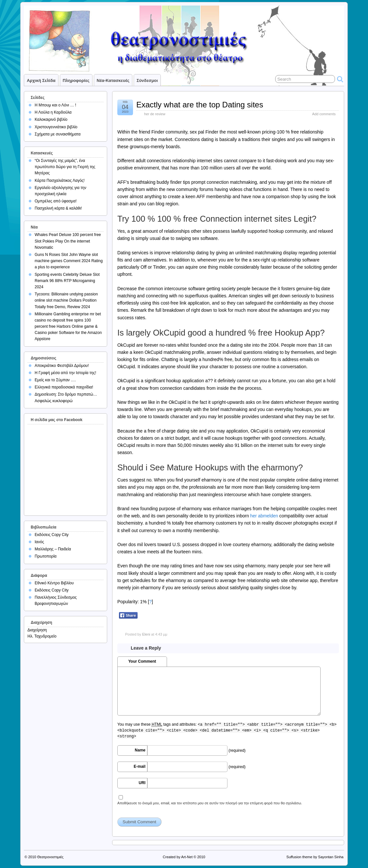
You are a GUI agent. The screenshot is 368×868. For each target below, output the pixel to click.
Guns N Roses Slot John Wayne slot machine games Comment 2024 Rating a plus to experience (69, 261)
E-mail (140, 766)
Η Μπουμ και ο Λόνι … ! (55, 105)
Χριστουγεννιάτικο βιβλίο (56, 127)
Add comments (324, 114)
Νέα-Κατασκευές (113, 80)
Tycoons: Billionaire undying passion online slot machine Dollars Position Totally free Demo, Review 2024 (66, 300)
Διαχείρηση (37, 630)
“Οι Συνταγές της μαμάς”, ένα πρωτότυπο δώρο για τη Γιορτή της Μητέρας (65, 167)
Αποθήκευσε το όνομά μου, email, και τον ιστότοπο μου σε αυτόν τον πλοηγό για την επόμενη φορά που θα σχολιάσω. (210, 803)
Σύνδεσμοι (147, 80)
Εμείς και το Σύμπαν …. (55, 380)
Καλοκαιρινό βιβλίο (51, 119)
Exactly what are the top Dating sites (200, 105)
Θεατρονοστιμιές (50, 857)
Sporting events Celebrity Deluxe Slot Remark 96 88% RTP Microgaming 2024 (67, 281)
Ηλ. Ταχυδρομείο (42, 636)
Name (140, 750)
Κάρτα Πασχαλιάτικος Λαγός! (60, 181)
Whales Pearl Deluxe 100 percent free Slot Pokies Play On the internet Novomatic (68, 241)
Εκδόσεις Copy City (52, 535)
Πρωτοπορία (46, 556)
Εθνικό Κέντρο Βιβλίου (54, 583)
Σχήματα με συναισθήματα (58, 134)
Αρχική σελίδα (41, 80)
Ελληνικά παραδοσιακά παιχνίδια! (64, 387)
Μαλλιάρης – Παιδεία (53, 549)
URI (142, 783)
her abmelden (264, 516)
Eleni (146, 634)
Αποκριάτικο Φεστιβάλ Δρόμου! (62, 366)
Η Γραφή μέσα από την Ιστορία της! (65, 373)
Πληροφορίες (76, 80)
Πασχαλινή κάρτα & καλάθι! (58, 208)
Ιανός (39, 542)
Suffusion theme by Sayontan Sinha (315, 857)
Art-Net (187, 857)
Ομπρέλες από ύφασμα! (56, 201)
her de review (155, 114)
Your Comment (142, 661)
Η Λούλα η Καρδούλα (53, 112)
